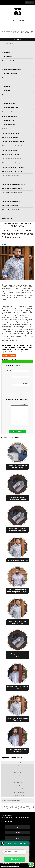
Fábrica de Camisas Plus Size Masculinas (13, 146)
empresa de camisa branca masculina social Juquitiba (17, 530)
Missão (18, 838)
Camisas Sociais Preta (8, 120)
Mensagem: (19, 414)
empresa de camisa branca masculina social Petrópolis (17, 498)
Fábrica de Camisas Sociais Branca (11, 154)
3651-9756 (20, 20)
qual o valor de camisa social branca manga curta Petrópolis (17, 591)
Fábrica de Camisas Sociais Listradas (12, 159)
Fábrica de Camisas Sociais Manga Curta (13, 163)
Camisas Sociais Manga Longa (10, 112)
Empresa (18, 833)
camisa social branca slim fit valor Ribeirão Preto (17, 719)
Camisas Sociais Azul (8, 91)
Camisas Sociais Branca (8, 95)
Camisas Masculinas (7, 56)
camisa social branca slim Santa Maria (17, 688)
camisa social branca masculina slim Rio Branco (17, 751)
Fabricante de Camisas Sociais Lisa (11, 205)
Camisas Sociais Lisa (7, 99)
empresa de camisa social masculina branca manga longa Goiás (17, 655)
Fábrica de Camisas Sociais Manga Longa (13, 167)
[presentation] (18, 393)
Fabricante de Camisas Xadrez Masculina (13, 214)
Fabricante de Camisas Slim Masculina (12, 193)
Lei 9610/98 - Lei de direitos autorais (10, 810)
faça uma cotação (9, 355)
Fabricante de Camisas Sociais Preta (12, 210)
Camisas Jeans (6, 52)
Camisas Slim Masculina (9, 82)
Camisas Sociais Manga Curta (10, 108)
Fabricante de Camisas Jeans (10, 180)
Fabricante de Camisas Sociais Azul (11, 201)
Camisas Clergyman (8, 44)
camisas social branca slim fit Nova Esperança (17, 467)
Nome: (18, 371)
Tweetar (4, 244)
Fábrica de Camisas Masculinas (10, 137)
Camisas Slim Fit (7, 78)
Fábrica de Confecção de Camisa (11, 176)
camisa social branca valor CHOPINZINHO (18, 622)
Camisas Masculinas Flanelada (10, 65)
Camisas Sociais (6, 86)
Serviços (18, 40)
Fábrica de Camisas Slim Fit (9, 150)
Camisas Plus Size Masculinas (10, 74)
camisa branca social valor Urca (18, 560)
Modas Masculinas (7, 218)
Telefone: (20, 384)
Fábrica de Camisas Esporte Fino (11, 133)
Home (17, 827)
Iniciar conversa (15, 859)
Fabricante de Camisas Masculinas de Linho (14, 184)
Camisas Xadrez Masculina (9, 125)
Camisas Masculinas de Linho (10, 61)
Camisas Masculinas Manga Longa (11, 69)
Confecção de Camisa (8, 129)
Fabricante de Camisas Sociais (10, 197)
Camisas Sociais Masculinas (9, 116)
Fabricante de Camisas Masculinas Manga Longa (15, 188)
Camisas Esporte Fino (8, 48)
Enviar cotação (17, 432)
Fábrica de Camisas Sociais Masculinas (12, 171)
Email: (18, 377)
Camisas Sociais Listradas (9, 103)
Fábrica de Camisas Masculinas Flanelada (13, 142)
